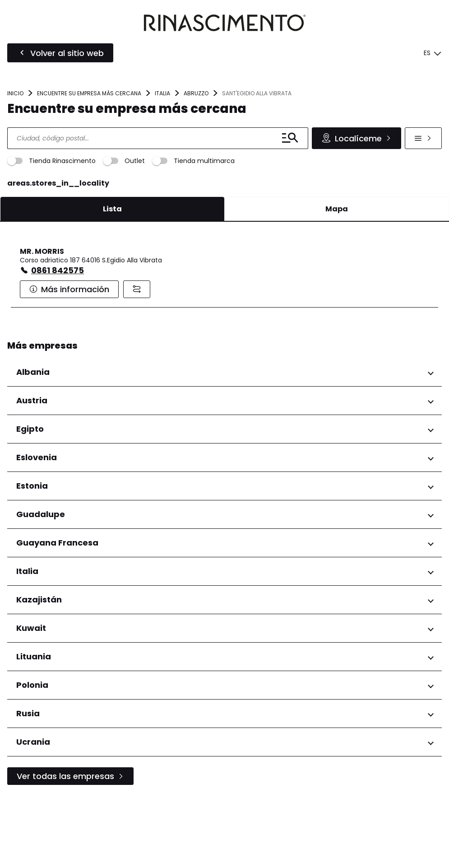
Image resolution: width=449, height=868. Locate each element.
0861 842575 (58, 340)
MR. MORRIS (42, 321)
